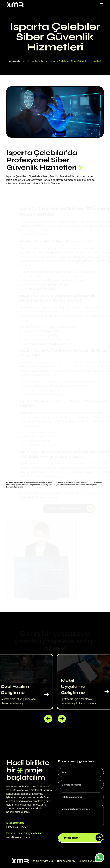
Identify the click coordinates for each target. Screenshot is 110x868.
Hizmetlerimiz (35, 61)
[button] (48, 719)
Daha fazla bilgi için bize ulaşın (71, 508)
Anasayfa (15, 61)
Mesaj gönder (83, 838)
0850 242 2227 (17, 827)
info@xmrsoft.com (19, 837)
